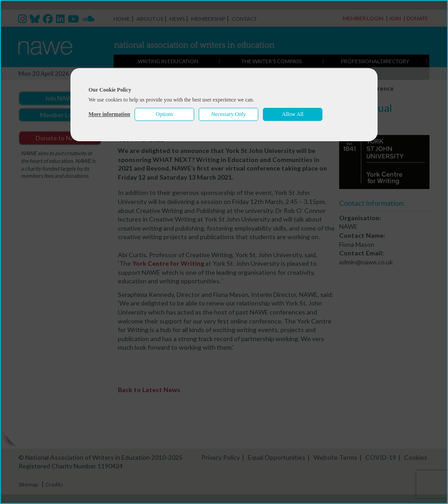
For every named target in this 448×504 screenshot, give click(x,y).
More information (109, 114)
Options (164, 114)
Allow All (293, 114)
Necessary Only (229, 114)
